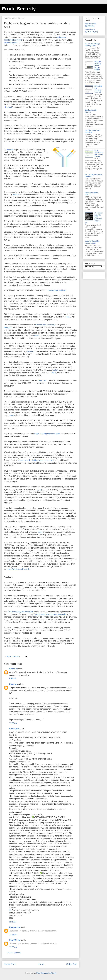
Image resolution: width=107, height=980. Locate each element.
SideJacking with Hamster (91, 111)
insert (37, 335)
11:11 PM (13, 935)
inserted (31, 351)
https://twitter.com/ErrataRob (19, 569)
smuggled (8, 328)
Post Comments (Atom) (46, 973)
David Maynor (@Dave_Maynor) (91, 31)
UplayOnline (15, 927)
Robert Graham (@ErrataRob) (90, 25)
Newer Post (10, 964)
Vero (54, 373)
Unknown (13, 669)
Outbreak (8, 107)
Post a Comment (14, 953)
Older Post (72, 964)
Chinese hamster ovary (45, 325)
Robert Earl (14, 729)
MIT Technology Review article (20, 612)
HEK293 (42, 381)
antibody (10, 150)
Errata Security (19, 9)
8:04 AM (13, 922)
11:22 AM (13, 723)
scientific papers (11, 43)
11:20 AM (13, 947)
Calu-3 (56, 370)
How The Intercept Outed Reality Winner (98, 66)
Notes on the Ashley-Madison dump (92, 242)
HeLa (68, 317)
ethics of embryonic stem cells (47, 434)
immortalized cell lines (57, 290)
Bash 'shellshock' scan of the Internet (99, 153)
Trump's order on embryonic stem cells (50, 614)
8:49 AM (13, 679)
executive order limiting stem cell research (36, 460)
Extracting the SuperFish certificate (98, 89)
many (40, 532)
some (11, 415)
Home (41, 964)
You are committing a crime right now (92, 45)
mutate (16, 195)
